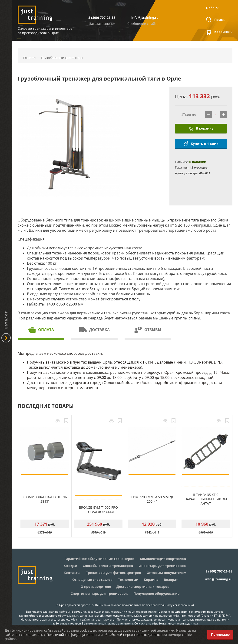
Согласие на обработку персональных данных (166, 623)
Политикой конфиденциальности (73, 635)
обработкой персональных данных (132, 635)
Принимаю (220, 634)
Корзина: (223, 32)
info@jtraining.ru (145, 18)
